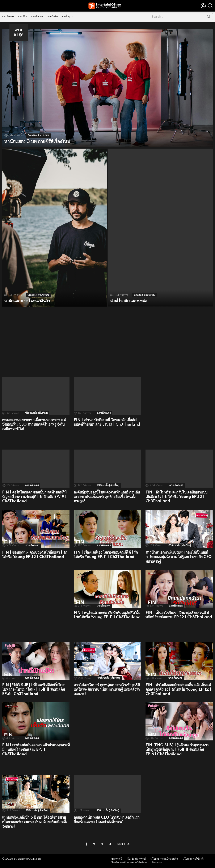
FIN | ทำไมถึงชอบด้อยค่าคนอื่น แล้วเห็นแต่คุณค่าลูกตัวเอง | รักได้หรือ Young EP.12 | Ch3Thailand (178, 690)
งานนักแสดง (9, 16)
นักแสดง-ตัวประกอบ (38, 135)
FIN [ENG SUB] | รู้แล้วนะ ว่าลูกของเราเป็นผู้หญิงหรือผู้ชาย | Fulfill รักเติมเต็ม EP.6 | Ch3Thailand (177, 750)
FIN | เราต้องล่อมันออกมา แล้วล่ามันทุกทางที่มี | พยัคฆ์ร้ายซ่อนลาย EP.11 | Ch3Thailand (36, 750)
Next (121, 844)
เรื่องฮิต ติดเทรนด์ (136, 859)
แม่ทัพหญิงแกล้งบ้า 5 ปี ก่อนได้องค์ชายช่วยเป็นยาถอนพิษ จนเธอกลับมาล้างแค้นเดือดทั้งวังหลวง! (35, 822)
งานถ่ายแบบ (38, 16)
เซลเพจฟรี (116, 859)
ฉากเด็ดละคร (104, 413)
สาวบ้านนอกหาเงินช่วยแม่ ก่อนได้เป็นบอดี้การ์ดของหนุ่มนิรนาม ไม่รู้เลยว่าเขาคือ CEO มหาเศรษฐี (179, 557)
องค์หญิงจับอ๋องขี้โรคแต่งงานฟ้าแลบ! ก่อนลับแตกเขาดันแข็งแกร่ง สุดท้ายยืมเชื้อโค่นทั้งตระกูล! (107, 497)
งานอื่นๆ (66, 18)
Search (209, 17)
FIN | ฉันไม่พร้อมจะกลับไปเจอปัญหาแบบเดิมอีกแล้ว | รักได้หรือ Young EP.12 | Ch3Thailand (176, 497)
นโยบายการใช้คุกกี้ (193, 859)
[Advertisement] (107, 339)
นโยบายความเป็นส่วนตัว (164, 859)
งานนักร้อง (53, 16)
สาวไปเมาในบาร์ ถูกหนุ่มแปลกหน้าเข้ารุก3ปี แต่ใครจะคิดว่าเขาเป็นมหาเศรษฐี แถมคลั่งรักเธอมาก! (107, 690)
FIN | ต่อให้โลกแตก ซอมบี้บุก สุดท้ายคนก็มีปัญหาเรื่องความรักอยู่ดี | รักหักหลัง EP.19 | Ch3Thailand (34, 497)
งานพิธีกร (23, 16)
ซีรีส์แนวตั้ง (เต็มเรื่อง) (37, 413)
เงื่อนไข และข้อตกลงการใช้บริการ (129, 863)
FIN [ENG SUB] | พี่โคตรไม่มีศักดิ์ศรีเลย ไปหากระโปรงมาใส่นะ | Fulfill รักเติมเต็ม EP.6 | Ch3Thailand (34, 690)
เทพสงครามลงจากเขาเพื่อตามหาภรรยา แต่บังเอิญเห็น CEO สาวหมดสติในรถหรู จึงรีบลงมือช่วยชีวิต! (34, 425)
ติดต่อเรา (157, 863)
